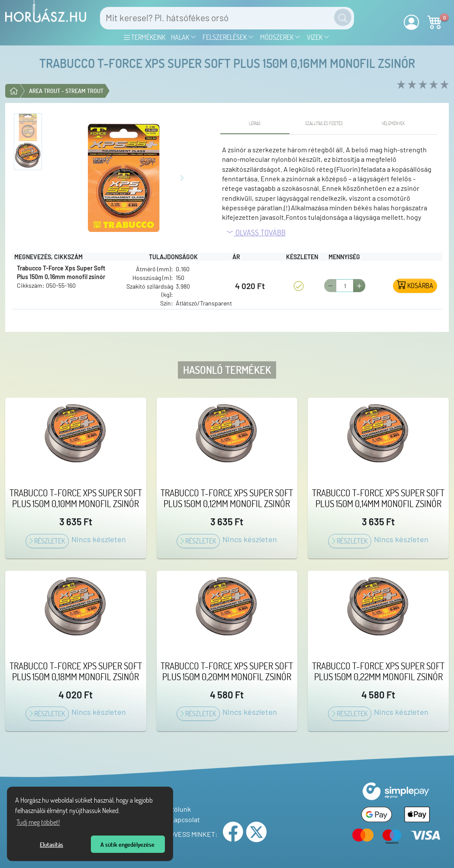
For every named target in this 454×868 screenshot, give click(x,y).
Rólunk (178, 809)
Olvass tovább (256, 232)
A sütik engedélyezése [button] (127, 844)
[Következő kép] (182, 177)
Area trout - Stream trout (66, 91)
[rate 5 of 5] (443, 85)
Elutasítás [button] (52, 844)
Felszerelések (228, 37)
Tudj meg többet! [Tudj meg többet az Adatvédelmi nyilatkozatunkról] (38, 822)
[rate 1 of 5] (400, 85)
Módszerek (280, 37)
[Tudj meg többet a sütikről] (122, 812)
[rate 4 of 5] (433, 85)
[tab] (255, 124)
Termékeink (145, 37)
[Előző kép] (67, 177)
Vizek (318, 37)
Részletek (47, 541)
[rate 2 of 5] (411, 85)
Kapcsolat (183, 819)
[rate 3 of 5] (422, 85)
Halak (184, 37)
